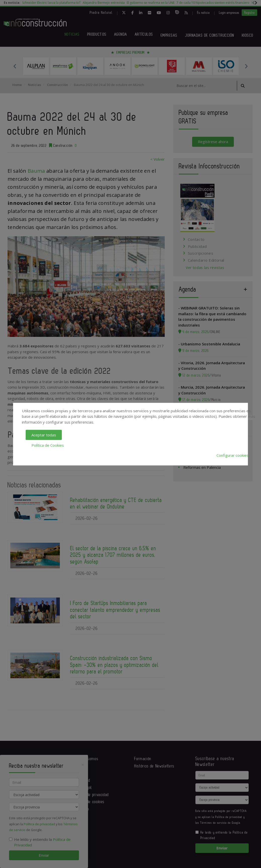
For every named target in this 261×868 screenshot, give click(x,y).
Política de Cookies (48, 445)
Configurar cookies (233, 455)
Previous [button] (15, 66)
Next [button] (246, 66)
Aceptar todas (44, 435)
